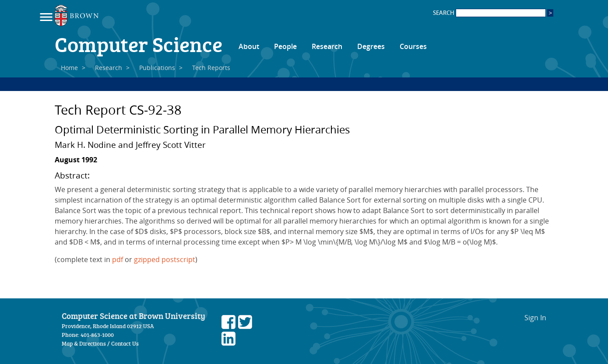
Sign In (535, 318)
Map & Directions (84, 343)
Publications (157, 68)
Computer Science (139, 44)
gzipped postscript (165, 259)
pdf (118, 259)
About (249, 46)
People (285, 46)
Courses (413, 46)
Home (69, 68)
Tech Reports (211, 68)
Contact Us (125, 343)
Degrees (371, 46)
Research (327, 46)
